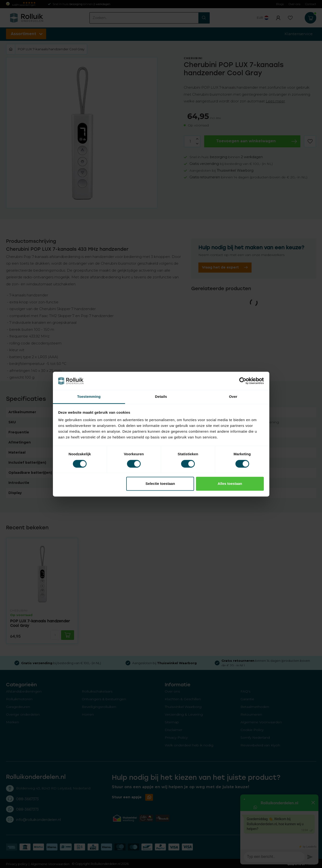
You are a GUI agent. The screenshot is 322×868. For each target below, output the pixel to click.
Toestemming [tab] (89, 397)
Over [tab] (233, 397)
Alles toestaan (230, 484)
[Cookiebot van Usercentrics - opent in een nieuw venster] (243, 381)
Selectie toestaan (160, 484)
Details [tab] (161, 397)
